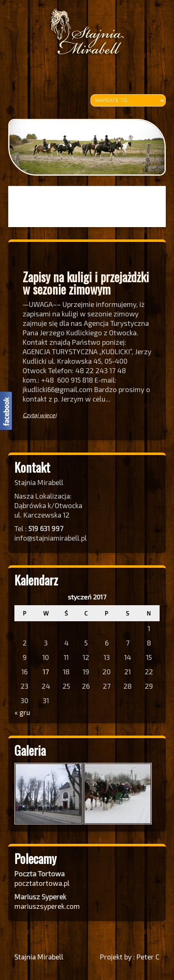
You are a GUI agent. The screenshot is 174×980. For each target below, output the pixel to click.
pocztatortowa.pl (43, 883)
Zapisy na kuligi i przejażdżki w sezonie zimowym (86, 283)
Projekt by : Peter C (130, 957)
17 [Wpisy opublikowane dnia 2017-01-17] (46, 671)
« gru (22, 712)
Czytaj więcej (39, 415)
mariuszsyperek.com (47, 906)
